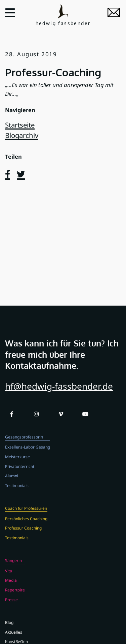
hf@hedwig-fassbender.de (59, 394)
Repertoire (15, 597)
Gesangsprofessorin (24, 445)
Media (11, 588)
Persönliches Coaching (26, 526)
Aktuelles (14, 639)
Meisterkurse (17, 464)
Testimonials (17, 493)
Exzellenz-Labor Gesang (28, 455)
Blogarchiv (22, 135)
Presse (11, 607)
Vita (9, 578)
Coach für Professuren (26, 516)
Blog (9, 630)
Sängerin (13, 568)
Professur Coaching (23, 536)
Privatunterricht (20, 474)
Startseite (20, 125)
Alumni (12, 483)
